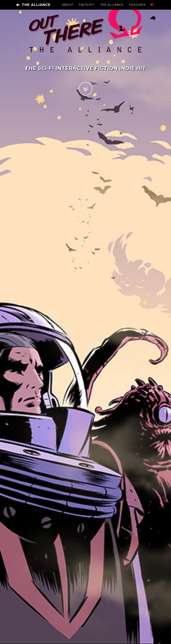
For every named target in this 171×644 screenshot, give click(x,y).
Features (137, 9)
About (67, 9)
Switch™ (87, 9)
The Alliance (33, 9)
